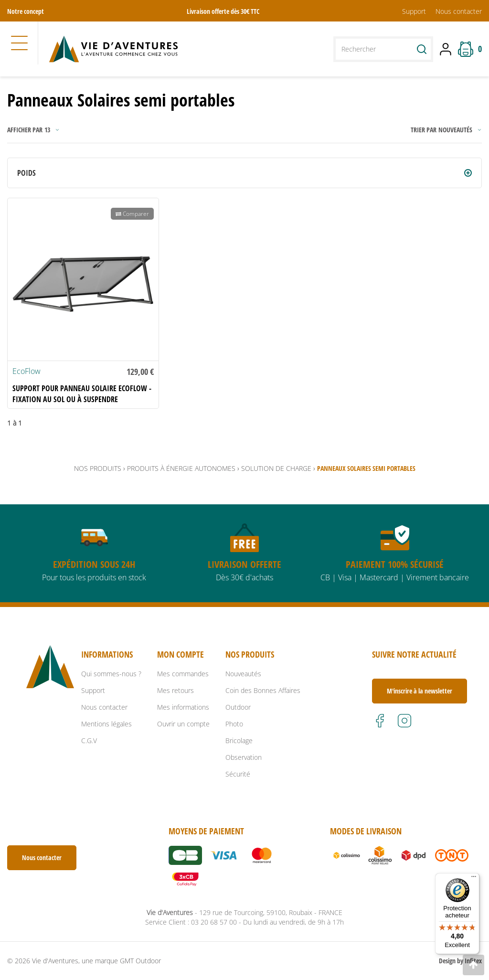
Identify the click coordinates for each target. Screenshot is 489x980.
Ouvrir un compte (183, 724)
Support (414, 11)
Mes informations (183, 707)
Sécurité (238, 774)
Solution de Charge (276, 468)
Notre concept (26, 11)
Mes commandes (183, 674)
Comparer (132, 214)
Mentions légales (106, 724)
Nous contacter (459, 11)
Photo (234, 724)
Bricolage (239, 740)
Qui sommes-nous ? (111, 674)
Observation (244, 757)
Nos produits (98, 468)
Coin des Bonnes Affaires (263, 690)
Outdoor (238, 707)
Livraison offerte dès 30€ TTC (223, 11)
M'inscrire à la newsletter (420, 691)
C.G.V (89, 740)
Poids (27, 173)
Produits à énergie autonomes (181, 468)
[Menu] (474, 879)
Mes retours (175, 690)
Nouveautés (243, 674)
